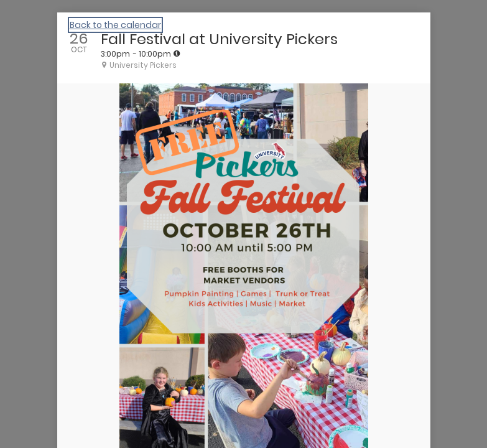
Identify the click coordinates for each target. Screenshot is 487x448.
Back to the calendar (115, 25)
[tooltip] (177, 54)
